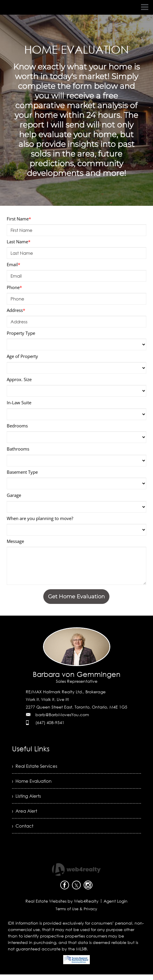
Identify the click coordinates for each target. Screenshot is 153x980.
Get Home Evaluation (76, 597)
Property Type (21, 333)
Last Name (19, 242)
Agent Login (116, 907)
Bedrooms (17, 426)
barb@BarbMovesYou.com (62, 715)
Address (16, 310)
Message (15, 541)
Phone (14, 287)
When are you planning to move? (40, 518)
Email (13, 264)
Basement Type (22, 472)
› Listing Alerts (27, 799)
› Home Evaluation (33, 783)
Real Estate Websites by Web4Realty (62, 907)
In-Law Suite (19, 402)
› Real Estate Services (36, 767)
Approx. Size (19, 379)
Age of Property (22, 356)
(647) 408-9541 (50, 722)
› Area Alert (25, 815)
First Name (19, 219)
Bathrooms (18, 449)
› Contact (23, 831)
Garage (14, 495)
